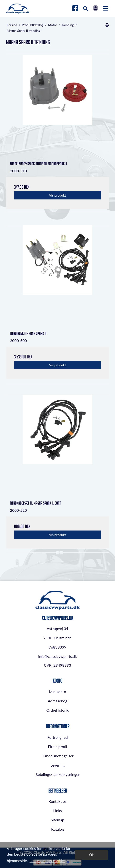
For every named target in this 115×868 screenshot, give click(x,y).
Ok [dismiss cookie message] (92, 855)
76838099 (57, 647)
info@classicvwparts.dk (57, 656)
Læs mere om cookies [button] (47, 861)
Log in (95, 8)
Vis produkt (57, 195)
